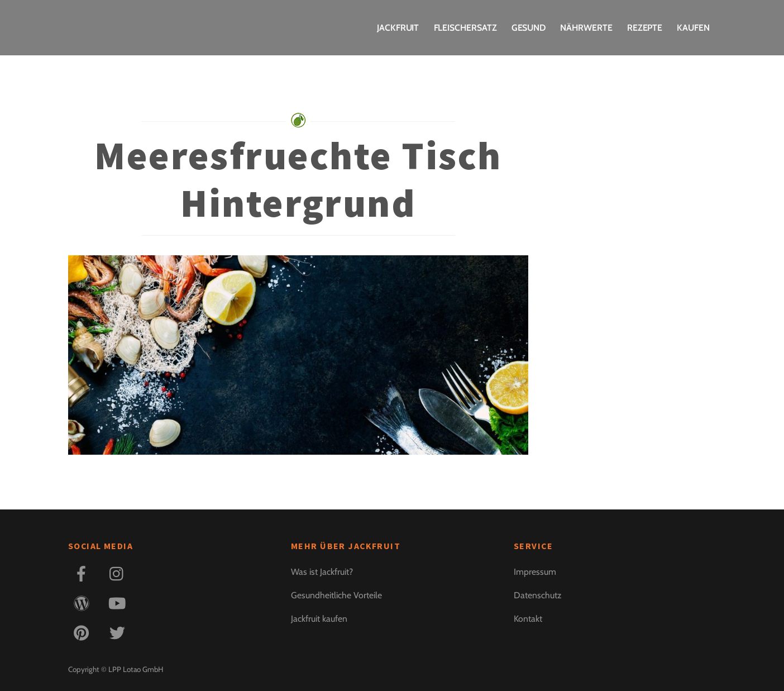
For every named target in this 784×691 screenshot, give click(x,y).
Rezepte (645, 28)
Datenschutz (537, 595)
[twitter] (119, 632)
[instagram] (119, 573)
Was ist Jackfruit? (322, 572)
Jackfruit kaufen (319, 619)
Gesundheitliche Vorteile (336, 595)
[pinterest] (83, 632)
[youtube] (119, 602)
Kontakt (528, 619)
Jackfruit (398, 28)
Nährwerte (586, 28)
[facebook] (83, 573)
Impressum (535, 572)
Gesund (529, 28)
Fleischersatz (465, 28)
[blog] (83, 602)
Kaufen (693, 28)
